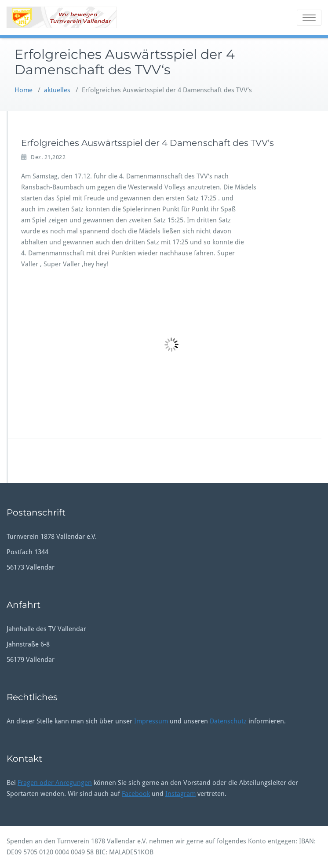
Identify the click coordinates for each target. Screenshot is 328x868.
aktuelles (57, 90)
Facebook (136, 794)
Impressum (151, 721)
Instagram (180, 794)
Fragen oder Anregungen (55, 783)
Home (24, 90)
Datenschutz (228, 721)
